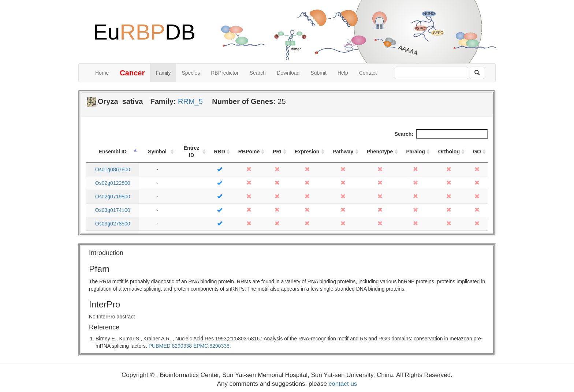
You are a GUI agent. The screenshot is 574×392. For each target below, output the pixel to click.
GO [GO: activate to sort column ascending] (477, 152)
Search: (441, 134)
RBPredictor (225, 73)
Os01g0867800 (113, 169)
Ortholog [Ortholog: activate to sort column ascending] (449, 152)
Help (343, 73)
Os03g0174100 (113, 210)
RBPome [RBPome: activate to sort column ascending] (249, 152)
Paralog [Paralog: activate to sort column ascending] (416, 152)
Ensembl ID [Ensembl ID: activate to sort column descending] (113, 152)
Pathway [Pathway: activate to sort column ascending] (343, 152)
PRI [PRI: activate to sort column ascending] (277, 152)
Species (191, 73)
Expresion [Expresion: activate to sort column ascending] (307, 152)
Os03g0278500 (113, 224)
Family (163, 73)
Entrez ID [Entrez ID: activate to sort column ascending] (192, 152)
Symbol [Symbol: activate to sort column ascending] (157, 152)
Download (288, 73)
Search (258, 73)
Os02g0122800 (113, 183)
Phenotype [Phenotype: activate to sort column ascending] (380, 152)
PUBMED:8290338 (170, 346)
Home (102, 73)
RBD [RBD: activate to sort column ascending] (220, 152)
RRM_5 (190, 101)
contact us (343, 384)
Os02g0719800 (113, 197)
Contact (368, 73)
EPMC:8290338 (211, 346)
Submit (318, 73)
